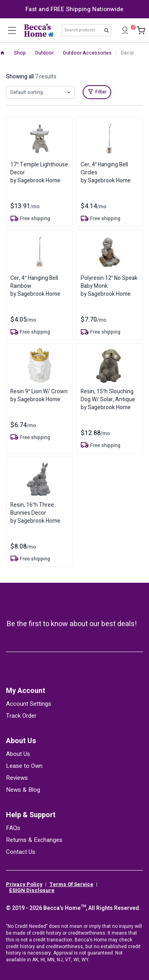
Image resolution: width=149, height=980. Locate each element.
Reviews (17, 778)
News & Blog (23, 790)
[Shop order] (40, 92)
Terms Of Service (71, 884)
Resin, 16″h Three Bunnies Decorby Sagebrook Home (35, 513)
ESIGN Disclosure (32, 890)
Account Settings (29, 704)
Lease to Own (24, 766)
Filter (101, 92)
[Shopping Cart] (139, 30)
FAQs (13, 828)
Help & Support (31, 815)
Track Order (21, 716)
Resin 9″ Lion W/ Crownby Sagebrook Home (39, 395)
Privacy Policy (24, 884)
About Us (21, 741)
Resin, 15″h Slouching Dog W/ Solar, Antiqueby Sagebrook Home (108, 399)
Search (109, 32)
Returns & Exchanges (34, 840)
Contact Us (21, 852)
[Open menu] (12, 30)
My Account (26, 691)
